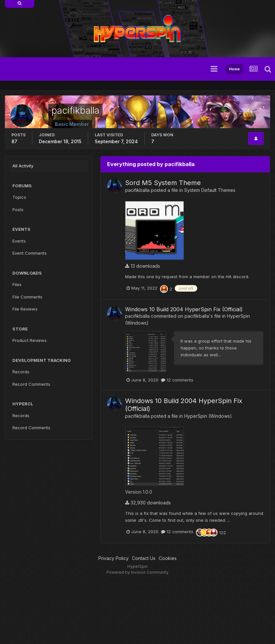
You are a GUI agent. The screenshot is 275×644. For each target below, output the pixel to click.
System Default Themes (210, 190)
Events (19, 241)
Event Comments (30, 253)
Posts (18, 210)
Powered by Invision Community (137, 572)
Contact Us (144, 558)
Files (17, 284)
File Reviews (25, 309)
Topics (19, 197)
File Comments (27, 297)
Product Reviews (30, 340)
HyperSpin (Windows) (208, 416)
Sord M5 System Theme (163, 183)
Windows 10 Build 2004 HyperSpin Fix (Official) (184, 309)
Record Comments (31, 384)
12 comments (177, 380)
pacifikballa (137, 190)
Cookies (168, 558)
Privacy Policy (113, 558)
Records (21, 372)
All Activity (23, 166)
